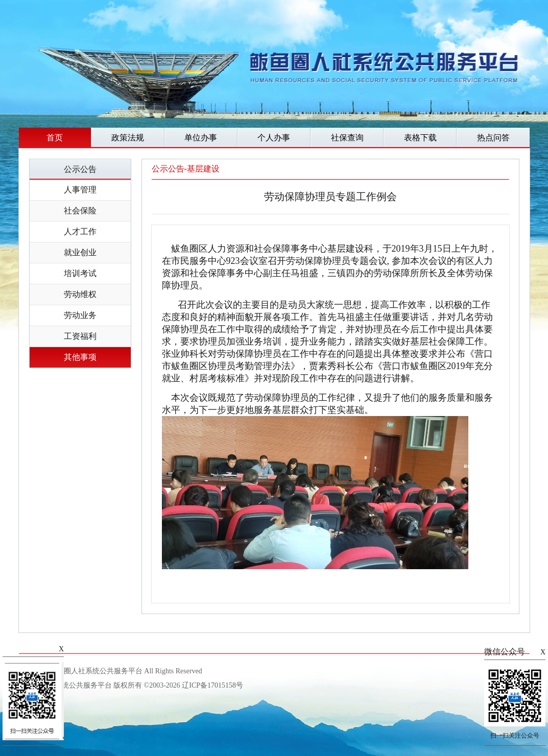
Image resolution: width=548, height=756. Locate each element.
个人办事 (274, 138)
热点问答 (493, 138)
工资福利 (80, 336)
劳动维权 (80, 294)
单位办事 (201, 138)
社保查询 (347, 138)
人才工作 (80, 231)
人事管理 (80, 190)
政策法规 (128, 138)
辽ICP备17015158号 (212, 685)
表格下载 (420, 138)
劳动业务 (80, 315)
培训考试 (80, 273)
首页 (55, 138)
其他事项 (80, 357)
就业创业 (80, 252)
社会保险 (80, 211)
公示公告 (80, 169)
